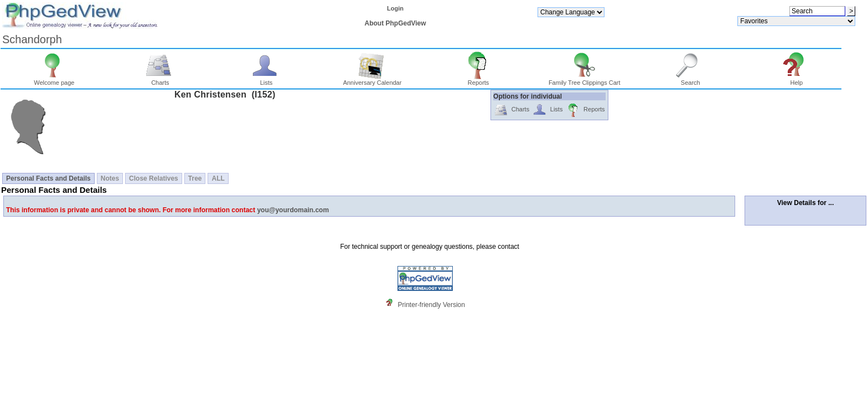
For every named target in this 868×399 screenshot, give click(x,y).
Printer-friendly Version (432, 305)
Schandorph (32, 39)
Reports (479, 80)
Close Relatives (154, 178)
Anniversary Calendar (373, 80)
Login (395, 8)
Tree (195, 178)
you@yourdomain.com (293, 210)
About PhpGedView (395, 23)
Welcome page (54, 80)
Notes (110, 178)
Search (691, 80)
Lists (267, 80)
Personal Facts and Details (48, 178)
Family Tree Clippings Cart (585, 80)
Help (797, 80)
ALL (218, 178)
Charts (160, 80)
